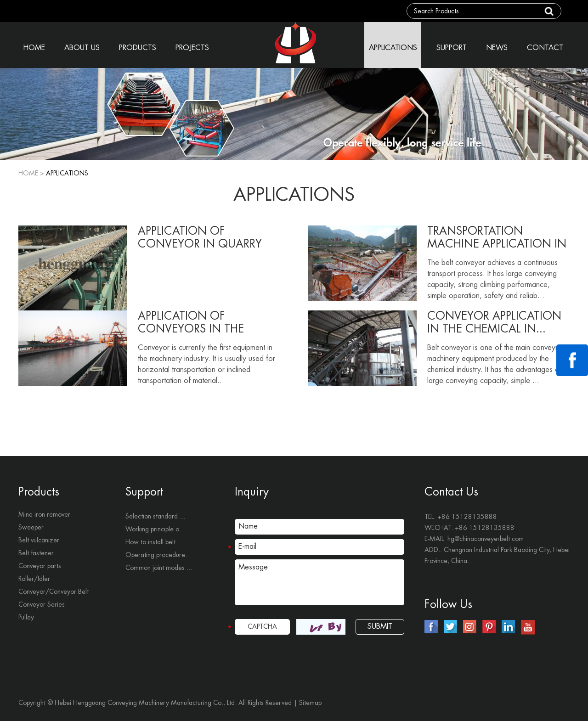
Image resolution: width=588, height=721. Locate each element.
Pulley (26, 617)
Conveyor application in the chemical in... (494, 322)
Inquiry (252, 492)
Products (39, 492)
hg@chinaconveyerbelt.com (486, 539)
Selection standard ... (155, 516)
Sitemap (310, 703)
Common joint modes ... (159, 568)
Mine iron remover (44, 514)
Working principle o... (155, 529)
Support (144, 492)
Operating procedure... (158, 555)
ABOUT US (82, 48)
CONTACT (545, 48)
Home (28, 173)
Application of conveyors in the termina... (191, 323)
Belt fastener (36, 553)
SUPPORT (452, 48)
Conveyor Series (42, 604)
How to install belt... (153, 542)
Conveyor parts (40, 566)
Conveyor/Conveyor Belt (54, 591)
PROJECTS (192, 48)
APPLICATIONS (393, 48)
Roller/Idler (34, 579)
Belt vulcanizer (39, 540)
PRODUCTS (138, 48)
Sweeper (31, 527)
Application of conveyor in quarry (200, 237)
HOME (34, 48)
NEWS (497, 48)
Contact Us (451, 492)
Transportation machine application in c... (497, 238)
